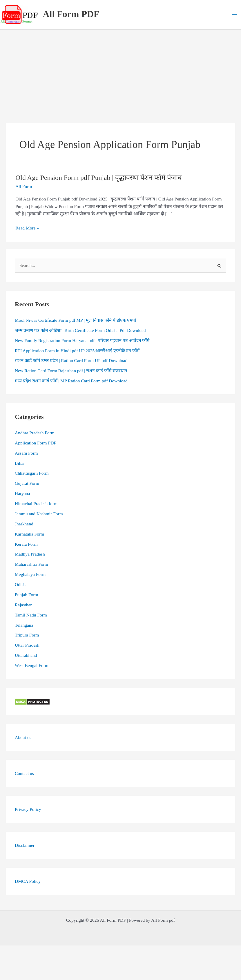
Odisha (21, 584)
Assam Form (26, 453)
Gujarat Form (27, 483)
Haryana (22, 493)
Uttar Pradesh (27, 645)
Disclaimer (25, 845)
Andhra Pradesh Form (35, 433)
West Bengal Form (32, 665)
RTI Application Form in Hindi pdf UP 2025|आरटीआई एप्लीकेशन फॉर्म (77, 351)
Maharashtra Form (31, 564)
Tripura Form (27, 635)
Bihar (20, 463)
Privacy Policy (28, 809)
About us (23, 737)
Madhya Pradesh (30, 554)
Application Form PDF (36, 443)
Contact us (24, 773)
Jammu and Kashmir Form (39, 514)
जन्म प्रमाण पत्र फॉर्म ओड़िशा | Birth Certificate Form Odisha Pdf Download (80, 330)
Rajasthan (24, 605)
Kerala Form (26, 544)
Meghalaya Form (30, 574)
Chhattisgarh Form (32, 473)
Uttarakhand (26, 655)
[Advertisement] (120, 73)
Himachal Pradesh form (36, 503)
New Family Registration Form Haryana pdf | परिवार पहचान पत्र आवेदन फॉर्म (82, 340)
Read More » (27, 228)
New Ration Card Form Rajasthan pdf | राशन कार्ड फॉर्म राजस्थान (71, 371)
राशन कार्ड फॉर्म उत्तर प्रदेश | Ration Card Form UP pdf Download (71, 360)
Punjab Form (27, 595)
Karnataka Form (29, 534)
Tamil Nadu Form (31, 615)
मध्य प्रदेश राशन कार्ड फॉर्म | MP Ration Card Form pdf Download (71, 381)
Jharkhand (24, 524)
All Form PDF (71, 14)
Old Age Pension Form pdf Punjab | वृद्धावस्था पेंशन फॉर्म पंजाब (99, 178)
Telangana (24, 625)
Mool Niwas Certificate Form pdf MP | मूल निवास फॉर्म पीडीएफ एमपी (75, 320)
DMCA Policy (28, 881)
